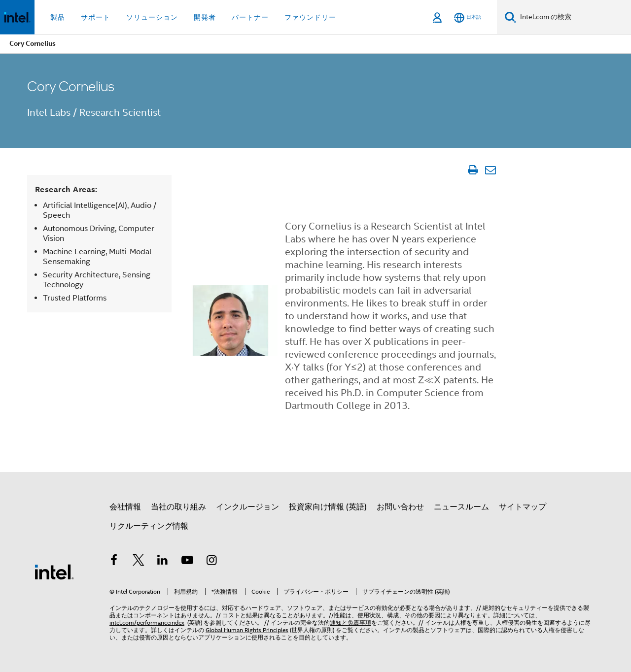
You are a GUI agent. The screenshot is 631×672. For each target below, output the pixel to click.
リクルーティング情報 (149, 526)
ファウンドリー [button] (310, 17)
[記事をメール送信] (490, 170)
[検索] (510, 17)
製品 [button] (58, 17)
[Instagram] (211, 562)
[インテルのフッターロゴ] (54, 571)
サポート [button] (96, 17)
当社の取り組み (178, 507)
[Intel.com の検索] (574, 17)
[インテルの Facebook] (114, 562)
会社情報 (125, 507)
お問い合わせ (400, 507)
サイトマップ (523, 507)
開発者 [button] (205, 17)
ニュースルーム (461, 507)
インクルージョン (247, 507)
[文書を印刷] (473, 170)
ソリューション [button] (152, 17)
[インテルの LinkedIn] (163, 562)
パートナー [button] (250, 17)
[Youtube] (187, 562)
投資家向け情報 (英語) (328, 507)
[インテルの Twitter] (139, 562)
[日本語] (468, 17)
